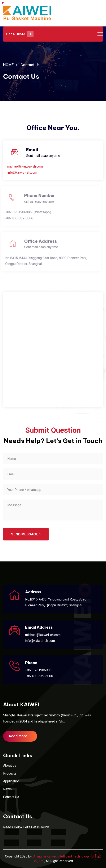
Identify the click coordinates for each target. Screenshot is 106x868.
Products (10, 773)
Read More (20, 736)
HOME (8, 65)
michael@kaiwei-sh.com (25, 166)
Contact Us (11, 797)
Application (11, 781)
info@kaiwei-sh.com (22, 172)
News (7, 789)
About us (10, 765)
